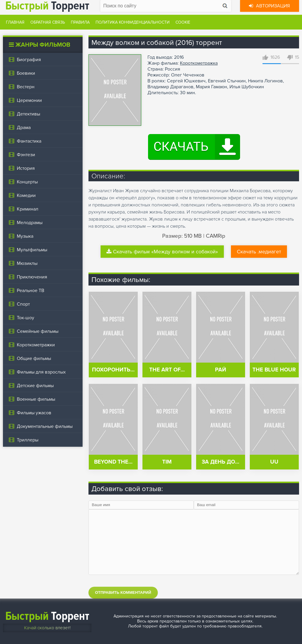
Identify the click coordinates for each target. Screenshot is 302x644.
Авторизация (269, 6)
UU (274, 462)
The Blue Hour (274, 370)
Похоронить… (113, 370)
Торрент (47, 616)
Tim (167, 462)
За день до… (220, 462)
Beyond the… (113, 462)
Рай (221, 370)
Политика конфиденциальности (133, 22)
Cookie (183, 22)
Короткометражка (199, 63)
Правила (80, 22)
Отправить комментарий (123, 592)
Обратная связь (48, 22)
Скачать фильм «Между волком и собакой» (162, 252)
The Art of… (167, 370)
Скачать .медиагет (259, 252)
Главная (15, 22)
